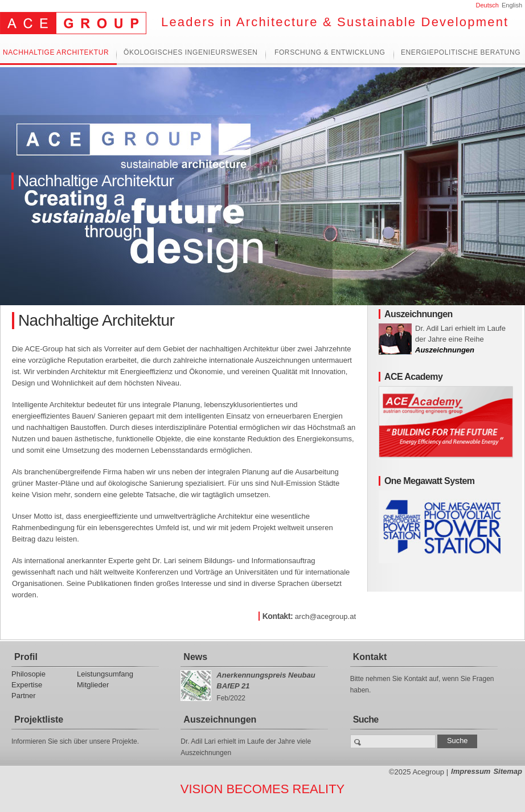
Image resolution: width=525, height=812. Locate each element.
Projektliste (39, 719)
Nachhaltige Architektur (56, 53)
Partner (24, 696)
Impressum (471, 771)
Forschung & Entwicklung (330, 53)
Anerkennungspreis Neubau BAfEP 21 (266, 680)
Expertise (27, 685)
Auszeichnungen (445, 350)
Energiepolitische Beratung (461, 53)
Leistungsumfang (105, 674)
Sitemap (508, 771)
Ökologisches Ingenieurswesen (191, 53)
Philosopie (28, 674)
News (195, 657)
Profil (26, 657)
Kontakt (370, 657)
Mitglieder (93, 685)
